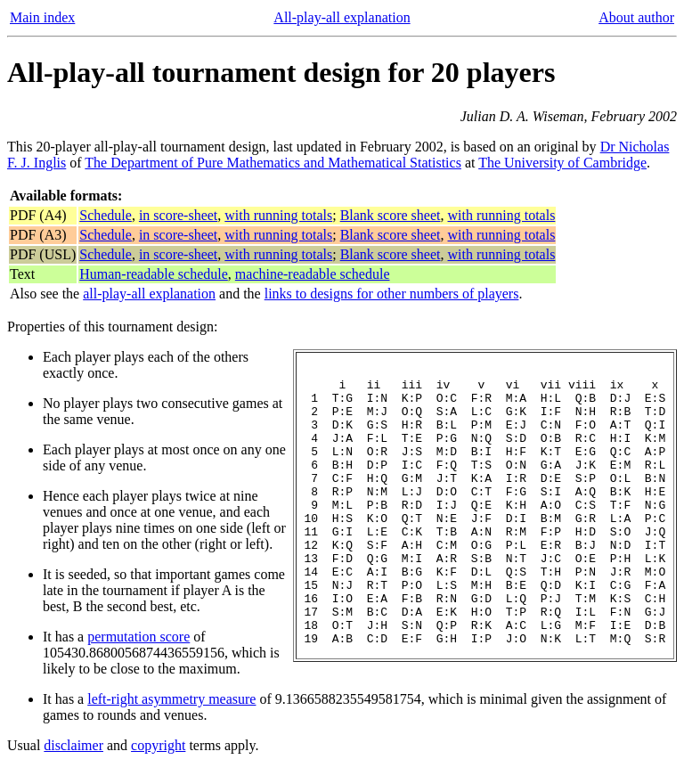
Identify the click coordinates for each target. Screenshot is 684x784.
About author (636, 17)
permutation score (138, 637)
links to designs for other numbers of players (392, 294)
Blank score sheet (391, 215)
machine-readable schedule (313, 274)
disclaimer (73, 761)
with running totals (278, 215)
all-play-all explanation (149, 294)
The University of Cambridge (562, 163)
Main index (42, 17)
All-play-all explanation (342, 17)
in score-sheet (178, 215)
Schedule (106, 215)
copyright (158, 761)
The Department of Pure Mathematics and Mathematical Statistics (273, 163)
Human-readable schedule (154, 274)
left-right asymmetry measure (171, 699)
